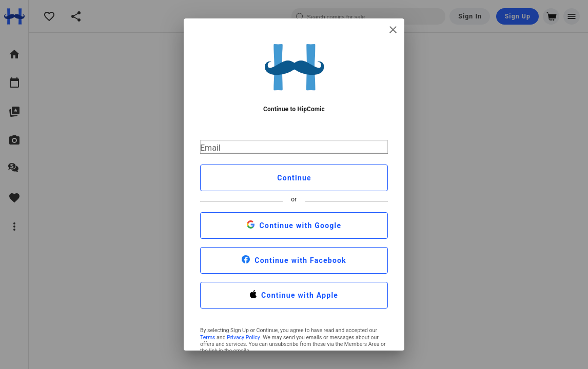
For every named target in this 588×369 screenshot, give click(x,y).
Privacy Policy (243, 337)
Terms (208, 337)
